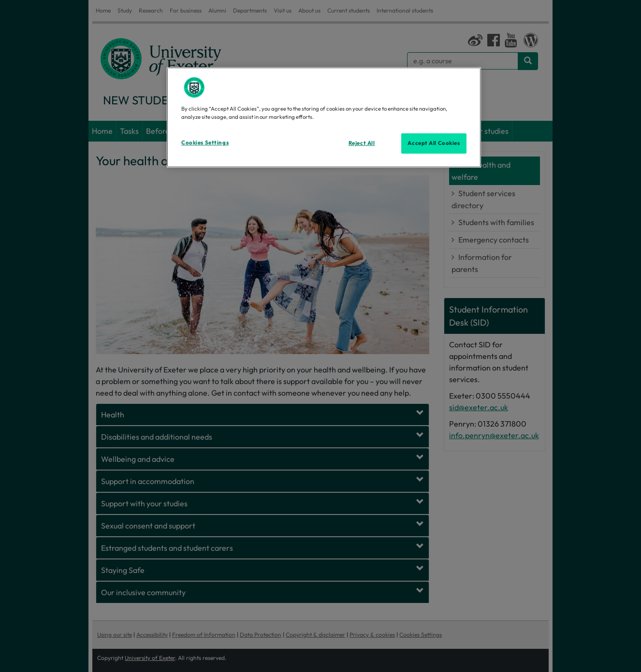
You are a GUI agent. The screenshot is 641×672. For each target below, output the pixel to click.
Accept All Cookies (434, 143)
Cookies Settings (205, 143)
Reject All (362, 143)
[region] (324, 117)
